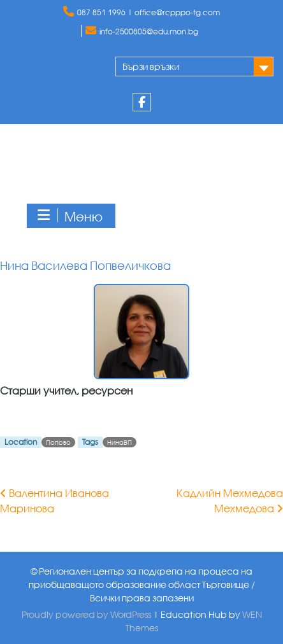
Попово (58, 442)
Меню (69, 216)
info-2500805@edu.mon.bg (149, 31)
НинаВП (120, 442)
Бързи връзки (151, 66)
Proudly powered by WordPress (86, 614)
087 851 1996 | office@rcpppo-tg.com (149, 12)
